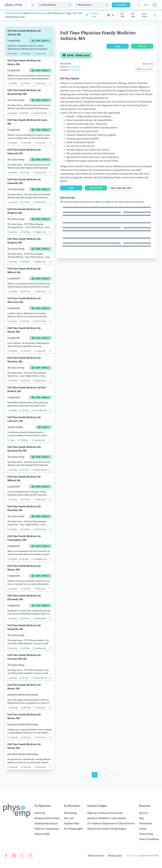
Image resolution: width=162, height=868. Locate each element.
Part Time (133, 15)
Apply (118, 46)
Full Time (122, 15)
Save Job (142, 46)
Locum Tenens (145, 15)
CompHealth (75, 67)
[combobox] (55, 5)
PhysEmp (133, 856)
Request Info (96, 188)
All (113, 15)
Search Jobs (121, 5)
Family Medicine (14, 13)
